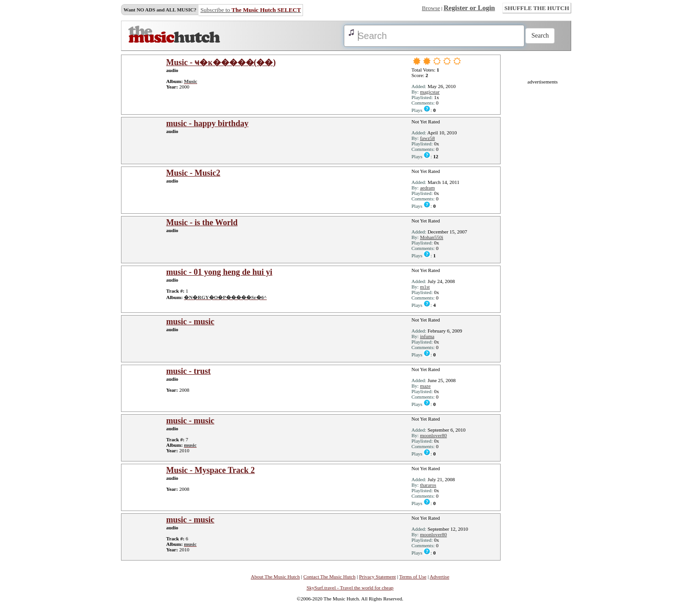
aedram (427, 188)
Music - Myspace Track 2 (211, 470)
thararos (428, 485)
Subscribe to (251, 10)
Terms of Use (413, 577)
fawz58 (427, 138)
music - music (190, 322)
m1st (425, 287)
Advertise (439, 577)
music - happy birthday (208, 123)
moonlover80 (433, 435)
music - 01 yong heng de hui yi (220, 272)
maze (425, 386)
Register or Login (469, 8)
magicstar (430, 92)
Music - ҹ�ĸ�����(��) (221, 62)
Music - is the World (202, 222)
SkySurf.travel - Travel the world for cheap (350, 588)
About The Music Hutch (275, 577)
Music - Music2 (193, 173)
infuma (427, 336)
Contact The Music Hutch (330, 577)
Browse (431, 8)
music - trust (189, 371)
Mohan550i (432, 237)
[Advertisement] (543, 222)
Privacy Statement (377, 577)
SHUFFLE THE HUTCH (537, 8)
